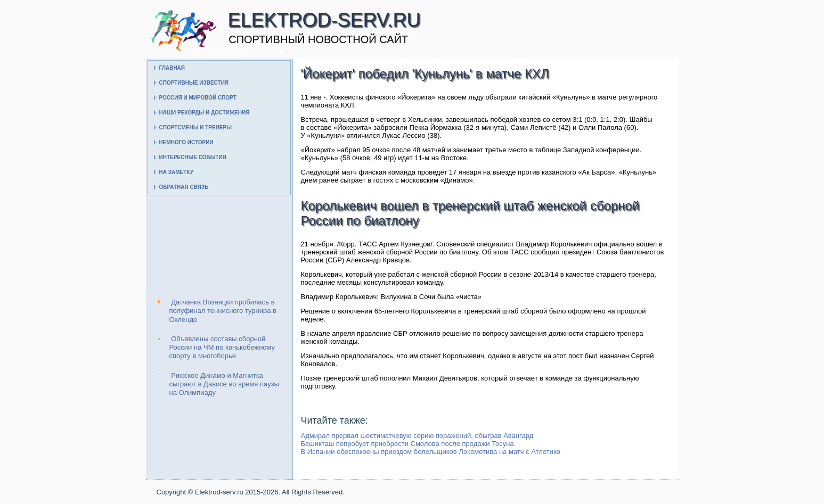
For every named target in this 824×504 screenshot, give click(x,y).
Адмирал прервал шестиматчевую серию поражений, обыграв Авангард (417, 436)
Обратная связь (184, 187)
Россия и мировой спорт (198, 98)
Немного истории (186, 142)
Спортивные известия (194, 83)
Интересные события (193, 157)
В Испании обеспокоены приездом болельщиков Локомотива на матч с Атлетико (431, 452)
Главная (172, 68)
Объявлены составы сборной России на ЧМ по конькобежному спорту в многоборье (222, 348)
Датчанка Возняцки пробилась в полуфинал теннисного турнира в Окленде (223, 311)
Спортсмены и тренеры (195, 127)
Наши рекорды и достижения (205, 113)
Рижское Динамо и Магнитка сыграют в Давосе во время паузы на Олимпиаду (224, 384)
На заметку (176, 172)
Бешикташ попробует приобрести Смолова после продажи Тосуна (407, 444)
